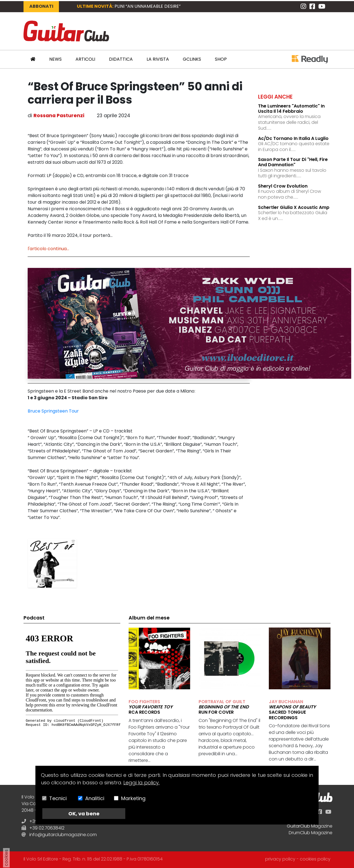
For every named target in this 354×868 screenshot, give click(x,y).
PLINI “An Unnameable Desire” (148, 6)
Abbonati (41, 6)
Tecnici (58, 798)
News (55, 59)
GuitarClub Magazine (310, 826)
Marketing (133, 798)
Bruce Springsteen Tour (53, 411)
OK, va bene (84, 814)
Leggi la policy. (141, 783)
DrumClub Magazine (311, 833)
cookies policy (315, 859)
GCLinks (192, 59)
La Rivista (158, 59)
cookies (6, 858)
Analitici (95, 798)
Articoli (85, 59)
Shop (221, 59)
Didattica (121, 59)
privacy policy (280, 859)
